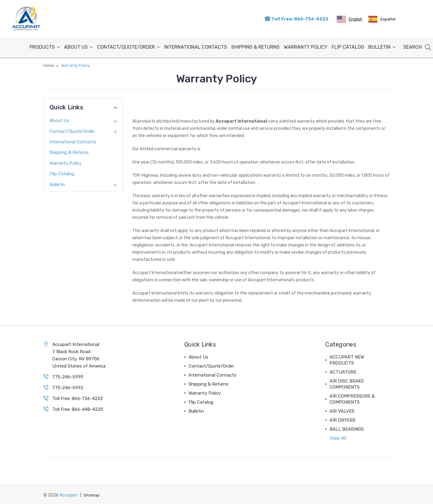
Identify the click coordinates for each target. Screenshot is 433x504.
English (350, 19)
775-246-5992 (68, 386)
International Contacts (196, 46)
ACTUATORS (343, 371)
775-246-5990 (68, 376)
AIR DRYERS (342, 419)
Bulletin (382, 46)
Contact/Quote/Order (129, 46)
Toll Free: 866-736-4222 (296, 18)
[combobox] (350, 19)
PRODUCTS (45, 46)
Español (382, 19)
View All (338, 437)
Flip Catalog (348, 46)
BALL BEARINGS (347, 428)
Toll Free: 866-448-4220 (78, 408)
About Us (78, 46)
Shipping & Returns (255, 46)
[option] (382, 19)
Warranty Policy (306, 46)
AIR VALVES (342, 410)
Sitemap (92, 494)
